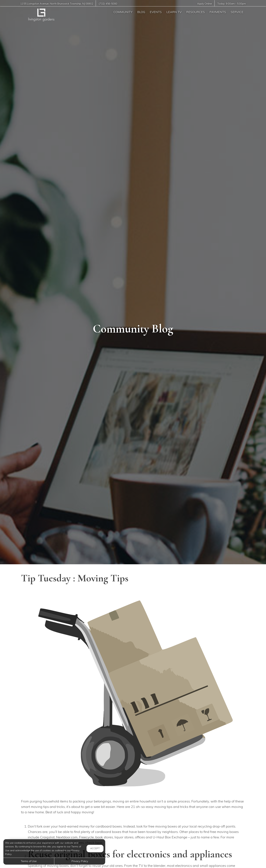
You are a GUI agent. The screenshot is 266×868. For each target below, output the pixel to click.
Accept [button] (95, 848)
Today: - (231, 4)
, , (57, 4)
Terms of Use (29, 861)
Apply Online (204, 4)
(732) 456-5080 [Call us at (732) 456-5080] (108, 4)
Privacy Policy (80, 861)
